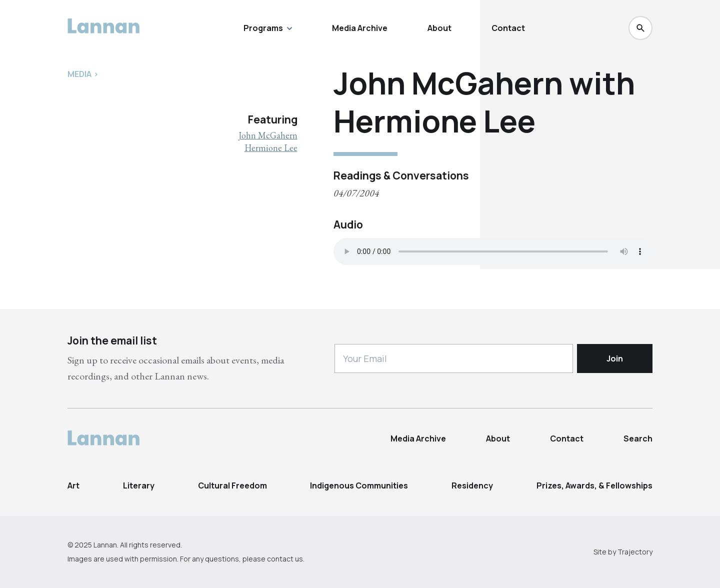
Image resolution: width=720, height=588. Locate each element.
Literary (139, 485)
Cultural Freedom (232, 485)
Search (638, 438)
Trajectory (635, 552)
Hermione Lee (271, 148)
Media (79, 74)
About (439, 28)
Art (73, 485)
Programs (268, 28)
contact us (285, 559)
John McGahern (268, 135)
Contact (508, 28)
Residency (472, 485)
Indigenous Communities (359, 485)
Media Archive (360, 28)
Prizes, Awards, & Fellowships (594, 485)
